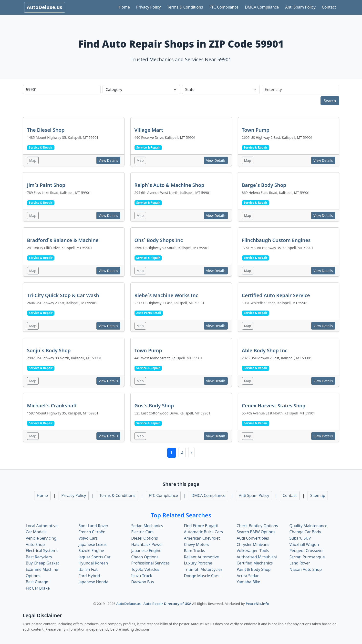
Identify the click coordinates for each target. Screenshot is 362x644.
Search (330, 101)
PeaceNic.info (257, 604)
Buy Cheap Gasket (42, 563)
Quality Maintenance (308, 526)
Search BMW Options (256, 532)
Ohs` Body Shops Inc (159, 240)
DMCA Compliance (262, 7)
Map (33, 160)
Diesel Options (145, 538)
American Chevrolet (202, 538)
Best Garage (37, 582)
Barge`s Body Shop (264, 185)
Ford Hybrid (89, 576)
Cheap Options (145, 557)
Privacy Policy (149, 7)
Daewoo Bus (143, 582)
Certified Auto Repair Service (276, 295)
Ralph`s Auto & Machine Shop (169, 185)
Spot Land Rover (94, 526)
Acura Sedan (248, 576)
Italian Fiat (88, 569)
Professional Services (151, 563)
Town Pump (256, 130)
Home (124, 7)
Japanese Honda (93, 582)
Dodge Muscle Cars (202, 576)
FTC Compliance (224, 7)
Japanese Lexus (93, 544)
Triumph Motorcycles (203, 569)
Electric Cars (142, 532)
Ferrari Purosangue (307, 557)
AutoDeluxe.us (45, 7)
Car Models (36, 532)
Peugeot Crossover (307, 551)
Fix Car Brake (38, 588)
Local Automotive (42, 526)
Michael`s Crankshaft (52, 406)
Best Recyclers (39, 557)
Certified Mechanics (255, 563)
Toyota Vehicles (145, 569)
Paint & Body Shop (254, 569)
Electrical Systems (42, 551)
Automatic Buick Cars (203, 532)
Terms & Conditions (185, 7)
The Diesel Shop (46, 130)
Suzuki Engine (91, 551)
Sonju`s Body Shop (49, 350)
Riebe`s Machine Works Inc (166, 295)
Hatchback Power (147, 544)
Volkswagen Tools (253, 551)
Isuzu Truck (142, 576)
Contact (329, 7)
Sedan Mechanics (147, 526)
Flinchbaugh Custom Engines (276, 240)
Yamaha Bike (248, 582)
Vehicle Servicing (41, 538)
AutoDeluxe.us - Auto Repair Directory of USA (154, 604)
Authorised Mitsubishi (257, 557)
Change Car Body (305, 532)
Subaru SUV (300, 538)
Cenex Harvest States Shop (274, 406)
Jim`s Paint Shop (46, 185)
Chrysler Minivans (253, 544)
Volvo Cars (88, 538)
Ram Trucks (195, 551)
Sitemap (318, 495)
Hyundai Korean (93, 563)
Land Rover (300, 563)
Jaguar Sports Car (95, 557)
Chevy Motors (197, 544)
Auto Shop (35, 544)
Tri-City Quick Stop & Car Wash (63, 295)
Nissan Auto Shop (306, 569)
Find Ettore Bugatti (201, 526)
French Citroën (92, 532)
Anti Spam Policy (300, 7)
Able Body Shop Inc (265, 350)
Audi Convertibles (253, 538)
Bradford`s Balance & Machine (63, 240)
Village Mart (149, 130)
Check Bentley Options (257, 526)
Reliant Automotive (202, 557)
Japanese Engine (146, 551)
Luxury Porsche (198, 563)
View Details (108, 160)
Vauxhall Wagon (304, 544)
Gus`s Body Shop (154, 406)
